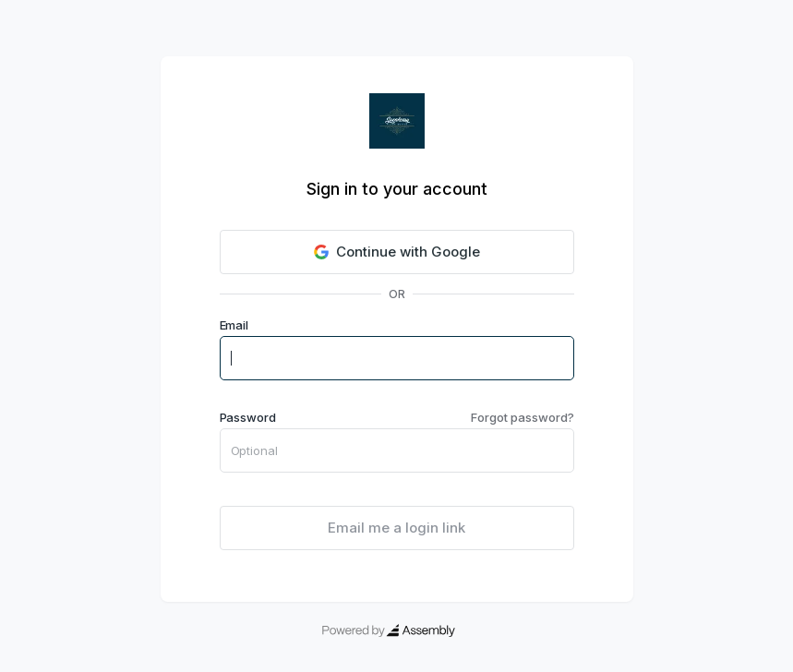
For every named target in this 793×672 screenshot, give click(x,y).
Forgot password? (522, 417)
